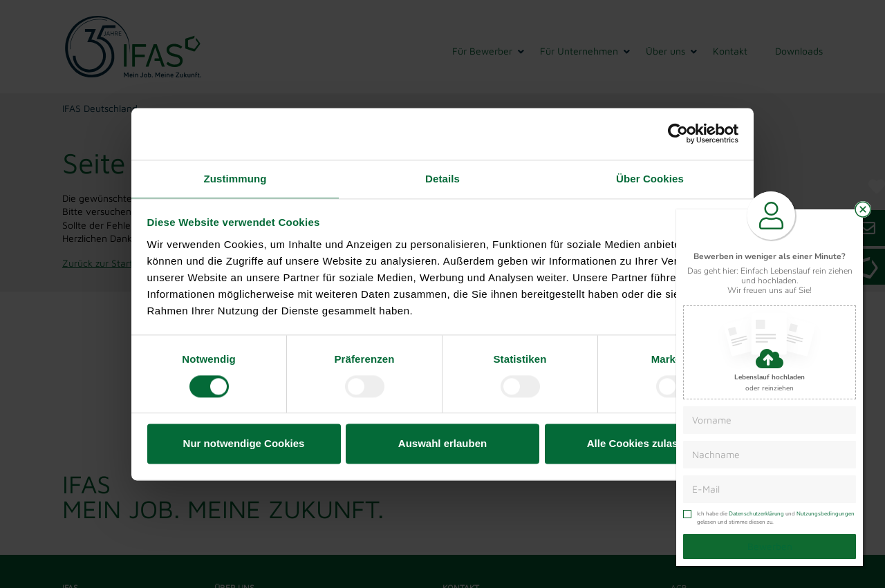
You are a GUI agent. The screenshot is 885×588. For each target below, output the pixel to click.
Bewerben (770, 546)
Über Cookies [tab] (650, 179)
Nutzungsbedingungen (826, 514)
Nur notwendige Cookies (244, 444)
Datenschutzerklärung (756, 514)
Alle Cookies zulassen (642, 444)
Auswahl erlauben (442, 444)
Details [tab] (442, 179)
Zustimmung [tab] (235, 179)
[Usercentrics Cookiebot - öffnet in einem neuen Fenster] (678, 133)
